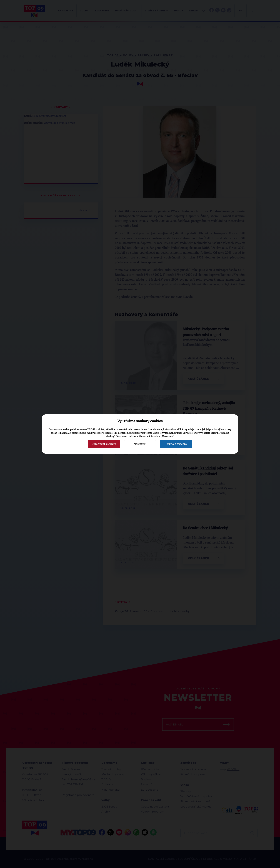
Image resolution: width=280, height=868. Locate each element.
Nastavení (140, 444)
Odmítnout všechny (104, 444)
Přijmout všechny (176, 444)
